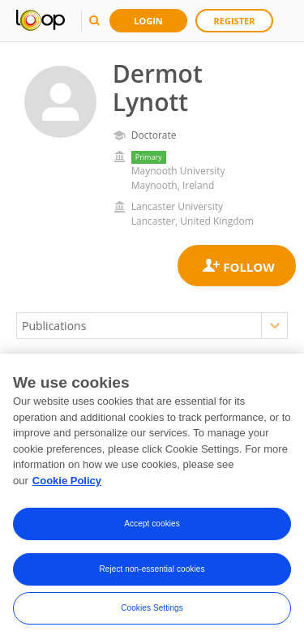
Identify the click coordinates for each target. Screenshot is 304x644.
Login (148, 21)
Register (235, 21)
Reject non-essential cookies (152, 570)
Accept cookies (152, 524)
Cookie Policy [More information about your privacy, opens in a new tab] (67, 481)
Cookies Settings (152, 609)
